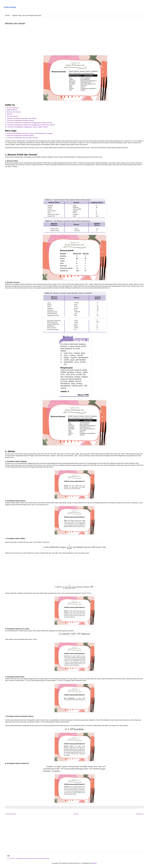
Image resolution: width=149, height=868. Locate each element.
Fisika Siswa (10, 7)
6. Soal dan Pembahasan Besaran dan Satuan (21, 118)
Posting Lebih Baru (11, 814)
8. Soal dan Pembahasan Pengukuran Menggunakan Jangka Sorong (29, 123)
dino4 (80, 863)
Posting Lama (140, 814)
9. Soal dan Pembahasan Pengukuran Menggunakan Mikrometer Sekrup (30, 125)
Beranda (7, 16)
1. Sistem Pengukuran (12, 108)
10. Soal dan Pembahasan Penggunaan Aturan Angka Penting (26, 127)
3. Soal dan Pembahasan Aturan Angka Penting (21, 138)
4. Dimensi (9, 114)
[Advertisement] (65, 40)
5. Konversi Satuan (12, 116)
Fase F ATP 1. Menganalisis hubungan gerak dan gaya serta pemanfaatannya (29, 858)
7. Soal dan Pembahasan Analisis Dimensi (20, 120)
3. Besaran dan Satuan (13, 112)
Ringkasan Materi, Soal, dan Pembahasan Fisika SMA (27, 16)
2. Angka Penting (11, 110)
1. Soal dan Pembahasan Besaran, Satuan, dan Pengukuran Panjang (29, 133)
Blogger (95, 863)
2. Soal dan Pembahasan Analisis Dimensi (20, 135)
